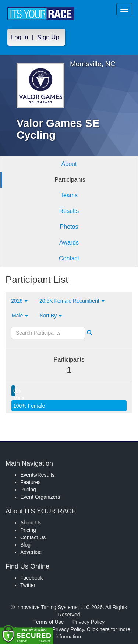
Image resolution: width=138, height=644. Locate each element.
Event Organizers (40, 497)
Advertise (31, 552)
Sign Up (48, 37)
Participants (70, 180)
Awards (69, 243)
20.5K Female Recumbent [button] (72, 301)
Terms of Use (49, 622)
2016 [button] (19, 301)
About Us (31, 523)
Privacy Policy (89, 622)
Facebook (31, 578)
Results (69, 211)
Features (30, 482)
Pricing (28, 490)
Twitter (28, 585)
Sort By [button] (51, 316)
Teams (69, 195)
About (69, 164)
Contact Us (33, 537)
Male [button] (20, 316)
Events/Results (37, 475)
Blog (25, 545)
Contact (69, 258)
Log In (20, 37)
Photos (69, 227)
